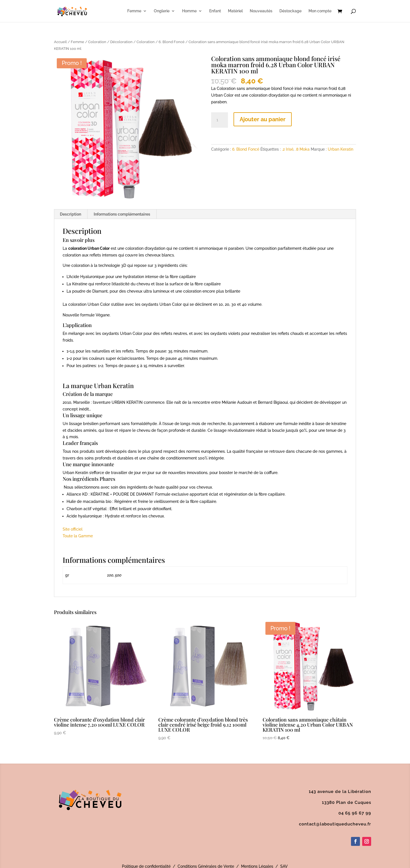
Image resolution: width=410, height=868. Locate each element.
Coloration (146, 42)
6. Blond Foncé (172, 42)
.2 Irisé (288, 149)
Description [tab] (70, 214)
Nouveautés (261, 11)
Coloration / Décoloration (110, 42)
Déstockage (290, 11)
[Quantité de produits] (220, 120)
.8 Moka (302, 149)
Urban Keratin (341, 149)
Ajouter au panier (263, 119)
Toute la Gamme (78, 536)
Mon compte (320, 11)
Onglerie (162, 11)
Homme (189, 11)
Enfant (215, 11)
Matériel (235, 11)
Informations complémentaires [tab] (122, 214)
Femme (134, 11)
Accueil (60, 42)
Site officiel (73, 529)
